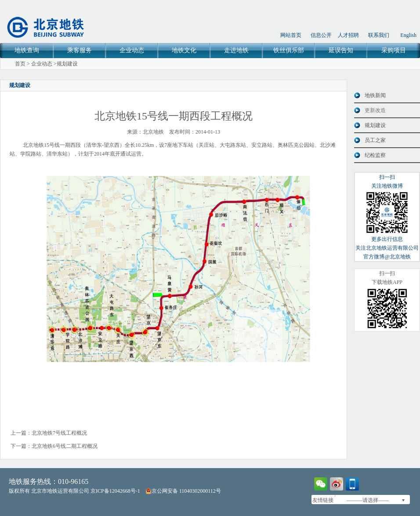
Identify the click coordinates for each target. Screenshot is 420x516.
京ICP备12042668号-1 (115, 491)
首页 (20, 64)
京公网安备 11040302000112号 (183, 491)
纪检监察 (375, 155)
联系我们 (379, 35)
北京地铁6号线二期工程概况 (65, 446)
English (408, 35)
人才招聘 (348, 35)
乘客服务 (80, 50)
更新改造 (375, 110)
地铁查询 (27, 50)
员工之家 (375, 140)
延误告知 (341, 50)
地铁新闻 (375, 95)
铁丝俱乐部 (289, 50)
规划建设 (67, 64)
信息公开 (321, 35)
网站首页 (291, 35)
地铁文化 (184, 50)
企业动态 (132, 50)
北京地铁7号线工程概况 (59, 433)
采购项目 (394, 50)
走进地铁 (236, 50)
